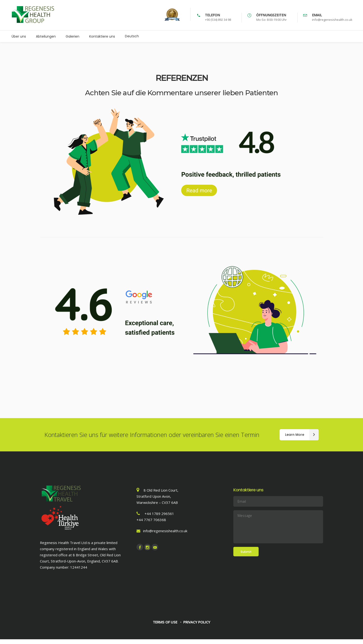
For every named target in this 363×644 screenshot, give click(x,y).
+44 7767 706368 (151, 520)
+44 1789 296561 (159, 514)
